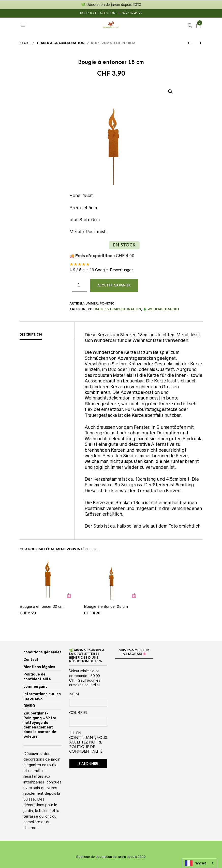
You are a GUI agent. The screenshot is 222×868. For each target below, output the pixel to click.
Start (25, 43)
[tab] (47, 335)
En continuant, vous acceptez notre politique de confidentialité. (88, 742)
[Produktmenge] (80, 285)
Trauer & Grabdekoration (61, 43)
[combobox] (199, 863)
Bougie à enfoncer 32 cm (42, 606)
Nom (74, 694)
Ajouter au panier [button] (69, 595)
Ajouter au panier (114, 285)
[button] (24, 25)
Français (196, 863)
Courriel (78, 713)
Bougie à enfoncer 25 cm (106, 606)
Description (31, 335)
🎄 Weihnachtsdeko (161, 309)
